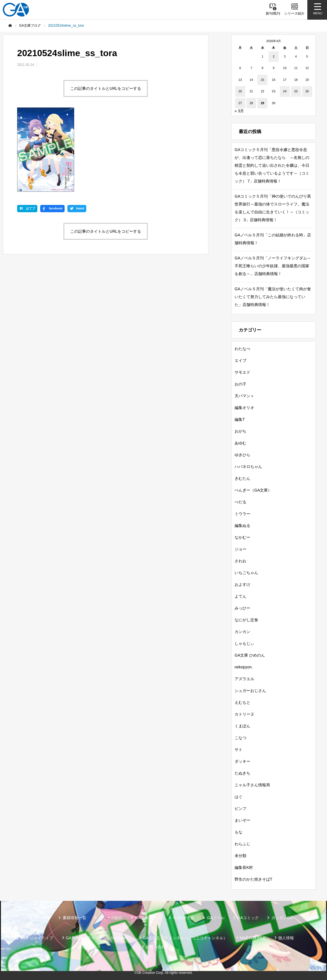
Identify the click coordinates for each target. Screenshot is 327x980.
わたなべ (242, 349)
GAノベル (216, 918)
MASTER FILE (253, 938)
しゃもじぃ (244, 643)
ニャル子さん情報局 (252, 785)
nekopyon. (244, 667)
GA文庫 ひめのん (250, 655)
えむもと (242, 702)
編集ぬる (242, 526)
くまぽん (242, 726)
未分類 (240, 856)
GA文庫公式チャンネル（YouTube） (98, 938)
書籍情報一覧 (74, 918)
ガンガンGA (282, 918)
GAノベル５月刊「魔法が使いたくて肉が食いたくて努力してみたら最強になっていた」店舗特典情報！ (273, 297)
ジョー (240, 549)
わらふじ (242, 844)
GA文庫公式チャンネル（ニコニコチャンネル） (185, 938)
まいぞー (242, 820)
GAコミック (248, 918)
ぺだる (240, 502)
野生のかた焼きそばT (254, 879)
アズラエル (244, 679)
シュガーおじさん (250, 691)
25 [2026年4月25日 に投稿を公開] (296, 91)
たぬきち (242, 773)
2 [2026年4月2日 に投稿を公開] (274, 56)
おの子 (240, 384)
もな (239, 832)
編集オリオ (244, 408)
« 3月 (239, 111)
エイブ (240, 360)
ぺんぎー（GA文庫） (253, 490)
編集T (240, 419)
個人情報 (286, 938)
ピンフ (240, 808)
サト (239, 750)
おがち (240, 431)
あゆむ (240, 443)
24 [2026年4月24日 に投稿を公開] (285, 91)
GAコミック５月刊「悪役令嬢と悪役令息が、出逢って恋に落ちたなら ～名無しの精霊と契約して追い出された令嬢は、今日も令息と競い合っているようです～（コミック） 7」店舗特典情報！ (272, 165)
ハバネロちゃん (248, 467)
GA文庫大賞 (184, 918)
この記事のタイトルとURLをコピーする (106, 88)
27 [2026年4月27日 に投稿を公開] (240, 103)
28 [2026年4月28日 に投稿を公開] (251, 103)
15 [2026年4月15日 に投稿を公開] (262, 80)
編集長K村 (244, 867)
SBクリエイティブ (37, 938)
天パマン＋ (244, 396)
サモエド (242, 372)
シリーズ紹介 (111, 918)
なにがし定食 (246, 620)
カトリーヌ (244, 714)
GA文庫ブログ (148, 918)
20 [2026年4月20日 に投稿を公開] (240, 91)
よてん (240, 596)
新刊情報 (42, 918)
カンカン (242, 632)
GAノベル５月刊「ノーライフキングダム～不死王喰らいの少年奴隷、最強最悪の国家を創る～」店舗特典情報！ (273, 266)
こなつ (240, 738)
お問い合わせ (157, 947)
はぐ (239, 797)
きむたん (242, 478)
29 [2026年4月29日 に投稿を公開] (262, 103)
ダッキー (242, 761)
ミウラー (242, 514)
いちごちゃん (246, 573)
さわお (240, 561)
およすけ (242, 584)
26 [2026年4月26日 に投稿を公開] (307, 91)
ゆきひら (242, 455)
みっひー (242, 608)
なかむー (242, 537)
